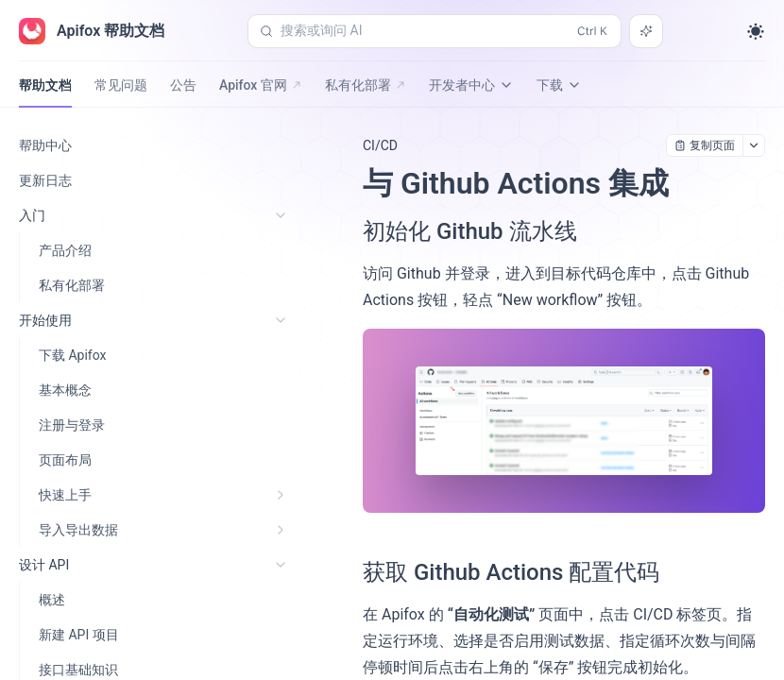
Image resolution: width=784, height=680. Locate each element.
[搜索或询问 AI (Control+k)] (435, 31)
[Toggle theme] (756, 31)
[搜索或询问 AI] (646, 31)
